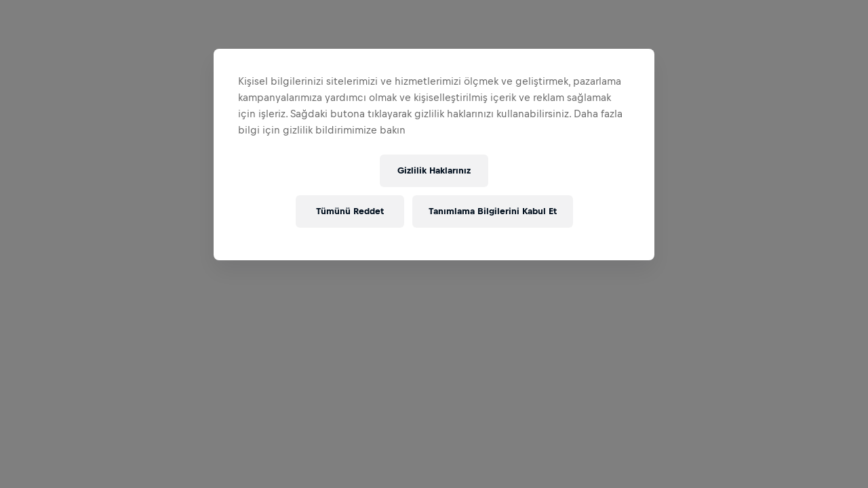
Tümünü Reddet (350, 211)
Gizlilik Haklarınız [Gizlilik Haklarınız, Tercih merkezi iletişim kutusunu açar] (434, 170)
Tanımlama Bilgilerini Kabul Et (493, 211)
